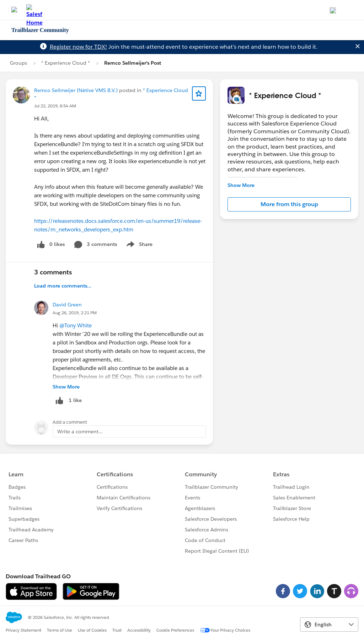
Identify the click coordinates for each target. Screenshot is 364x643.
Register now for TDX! (78, 47)
